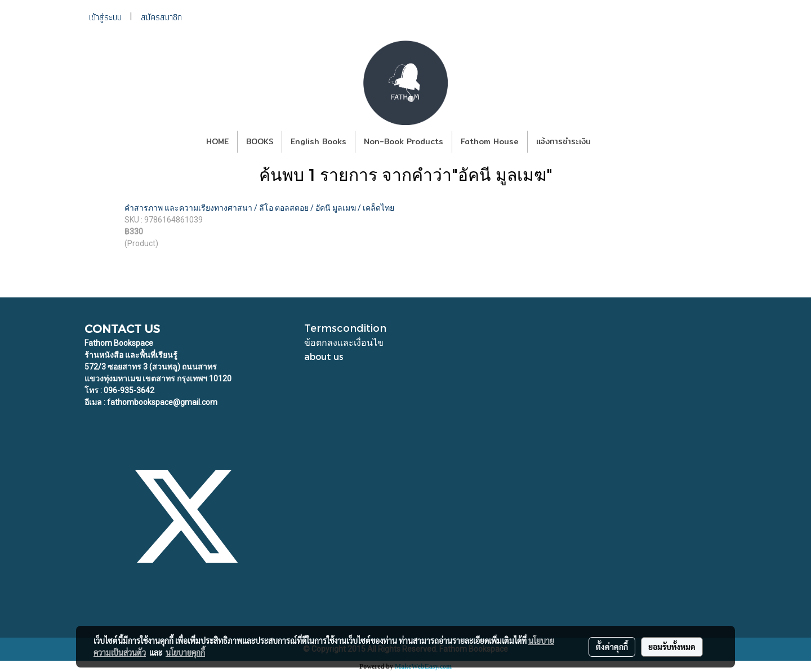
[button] (609, 142)
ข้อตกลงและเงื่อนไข (344, 342)
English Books (318, 141)
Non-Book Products (404, 141)
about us (324, 356)
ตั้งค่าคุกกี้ (612, 647)
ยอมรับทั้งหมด (672, 647)
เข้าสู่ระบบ (105, 17)
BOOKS (260, 141)
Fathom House (490, 141)
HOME (217, 141)
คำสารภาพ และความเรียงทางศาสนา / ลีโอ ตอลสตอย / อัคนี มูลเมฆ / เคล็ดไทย (259, 208)
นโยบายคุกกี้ (185, 652)
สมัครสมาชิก (161, 17)
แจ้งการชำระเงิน (563, 141)
